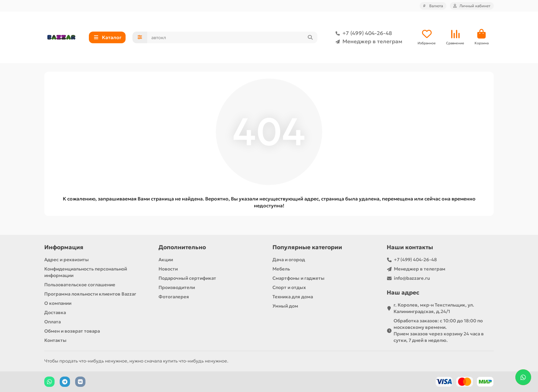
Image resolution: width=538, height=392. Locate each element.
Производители (177, 287)
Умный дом (285, 306)
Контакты (55, 340)
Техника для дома (293, 297)
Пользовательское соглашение (80, 285)
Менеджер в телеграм (367, 42)
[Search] (232, 37)
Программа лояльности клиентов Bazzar (90, 294)
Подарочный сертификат (187, 278)
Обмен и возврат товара (72, 331)
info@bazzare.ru (412, 278)
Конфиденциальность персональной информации (86, 272)
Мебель (281, 269)
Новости (168, 269)
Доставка (55, 313)
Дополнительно (182, 247)
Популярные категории (307, 247)
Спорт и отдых (289, 287)
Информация (64, 247)
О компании (58, 303)
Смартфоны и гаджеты (299, 278)
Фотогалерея (174, 297)
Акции (166, 260)
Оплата (52, 322)
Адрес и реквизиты (67, 260)
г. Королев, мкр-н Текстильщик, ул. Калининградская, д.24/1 (434, 308)
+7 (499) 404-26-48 (362, 33)
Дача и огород (289, 260)
